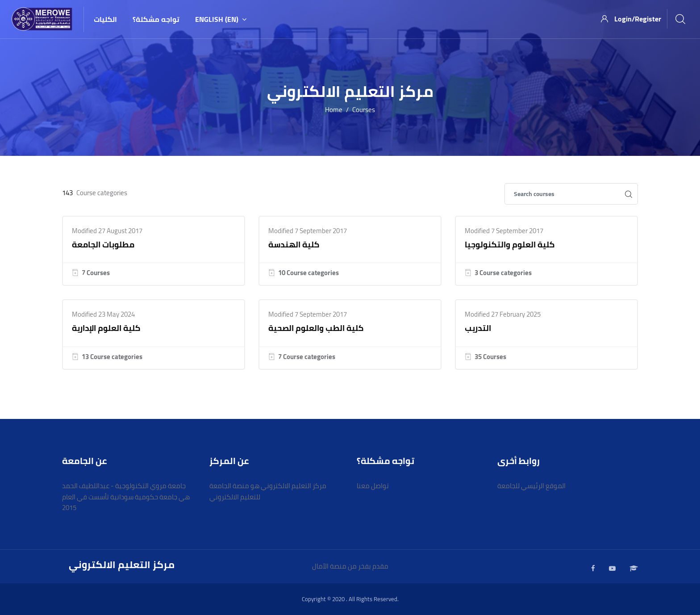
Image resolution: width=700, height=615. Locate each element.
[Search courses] (562, 194)
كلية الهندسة (294, 245)
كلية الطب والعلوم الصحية (316, 328)
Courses (364, 110)
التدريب (478, 328)
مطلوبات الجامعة (103, 245)
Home (334, 110)
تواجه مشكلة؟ (156, 19)
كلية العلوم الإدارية (106, 328)
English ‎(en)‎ (221, 19)
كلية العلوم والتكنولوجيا (510, 245)
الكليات (105, 19)
